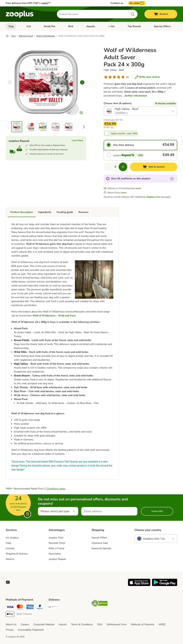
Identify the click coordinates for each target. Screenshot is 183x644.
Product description (22, 212)
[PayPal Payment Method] (40, 607)
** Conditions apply (55, 489)
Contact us (117, 3)
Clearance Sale (100, 543)
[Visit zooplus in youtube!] (8, 582)
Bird (71, 26)
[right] (82, 82)
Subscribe (157, 511)
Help (8, 543)
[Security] (100, 604)
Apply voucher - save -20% (124, 133)
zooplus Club (56, 538)
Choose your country (148, 530)
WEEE (162, 624)
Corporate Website (44, 624)
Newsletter (55, 554)
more (138, 188)
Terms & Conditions (82, 624)
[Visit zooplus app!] (139, 585)
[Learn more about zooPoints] (172, 179)
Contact (10, 548)
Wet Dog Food (26, 36)
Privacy (10, 630)
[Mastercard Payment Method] (20, 607)
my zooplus (12, 538)
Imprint (63, 624)
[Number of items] (115, 167)
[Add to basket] (154, 167)
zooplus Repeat (57, 559)
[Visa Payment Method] (10, 607)
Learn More (77, 140)
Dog (11, 26)
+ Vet (111, 26)
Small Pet (49, 26)
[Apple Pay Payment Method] (10, 615)
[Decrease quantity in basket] (108, 167)
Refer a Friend (56, 548)
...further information (135, 96)
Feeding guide (65, 212)
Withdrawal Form (117, 624)
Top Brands (134, 26)
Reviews (83, 212)
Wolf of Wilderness (46, 36)
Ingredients (45, 212)
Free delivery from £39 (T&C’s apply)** (28, 3)
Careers (25, 624)
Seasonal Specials (102, 548)
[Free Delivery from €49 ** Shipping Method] (53, 607)
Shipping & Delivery (17, 554)
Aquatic (91, 26)
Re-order (137, 3)
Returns (10, 559)
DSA (100, 624)
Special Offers (162, 26)
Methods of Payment (143, 624)
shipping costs (153, 197)
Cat (29, 26)
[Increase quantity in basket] (123, 167)
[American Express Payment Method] (30, 607)
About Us (11, 624)
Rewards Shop (57, 543)
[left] (10, 82)
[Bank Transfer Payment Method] (24, 614)
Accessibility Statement (31, 630)
